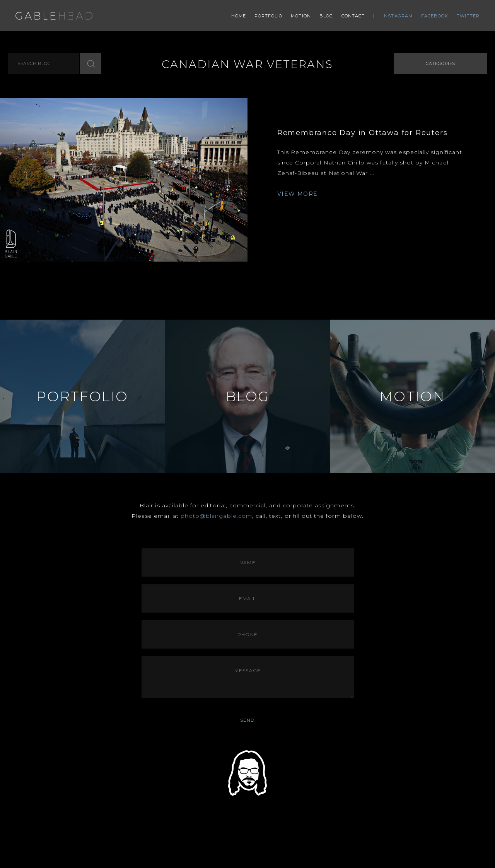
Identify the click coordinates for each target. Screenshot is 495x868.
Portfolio (269, 16)
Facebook (435, 16)
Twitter (468, 16)
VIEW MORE (298, 194)
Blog (326, 16)
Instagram (398, 16)
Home (239, 16)
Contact (353, 16)
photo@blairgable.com (216, 516)
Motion (301, 16)
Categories (440, 63)
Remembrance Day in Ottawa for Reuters (363, 133)
